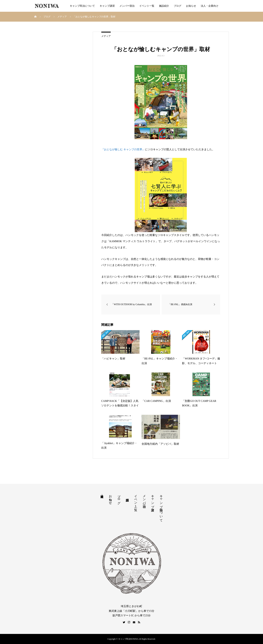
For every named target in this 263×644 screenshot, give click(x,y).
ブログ (178, 6)
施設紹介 (164, 6)
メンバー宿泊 (127, 6)
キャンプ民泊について (82, 6)
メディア (106, 36)
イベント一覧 (147, 6)
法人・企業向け (210, 6)
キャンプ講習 (107, 6)
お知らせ (191, 6)
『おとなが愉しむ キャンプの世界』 (123, 149)
